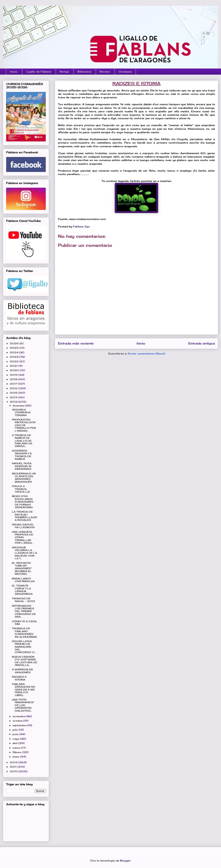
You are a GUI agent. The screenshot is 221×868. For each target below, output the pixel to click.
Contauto (125, 72)
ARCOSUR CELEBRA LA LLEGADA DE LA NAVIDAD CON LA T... (25, 553)
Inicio (141, 343)
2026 (15, 343)
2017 (14, 384)
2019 (14, 375)
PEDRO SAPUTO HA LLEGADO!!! (23, 526)
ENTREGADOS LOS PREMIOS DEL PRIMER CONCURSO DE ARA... (24, 611)
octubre (18, 721)
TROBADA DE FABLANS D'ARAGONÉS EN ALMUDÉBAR (24, 633)
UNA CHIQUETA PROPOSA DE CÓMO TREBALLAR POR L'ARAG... (22, 537)
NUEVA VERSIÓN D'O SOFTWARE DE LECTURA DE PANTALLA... (25, 661)
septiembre (20, 725)
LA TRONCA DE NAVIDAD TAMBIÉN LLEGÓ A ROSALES (25, 516)
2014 (14, 397)
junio (16, 734)
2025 (15, 348)
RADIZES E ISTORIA (19, 678)
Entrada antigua (202, 343)
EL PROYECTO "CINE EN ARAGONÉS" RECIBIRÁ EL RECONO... (22, 569)
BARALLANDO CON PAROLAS (23, 580)
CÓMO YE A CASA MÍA (24, 623)
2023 (15, 357)
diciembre (19, 406)
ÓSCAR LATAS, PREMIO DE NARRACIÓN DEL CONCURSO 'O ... (24, 647)
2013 (14, 402)
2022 (15, 361)
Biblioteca (84, 72)
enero (16, 757)
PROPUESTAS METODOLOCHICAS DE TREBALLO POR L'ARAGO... (24, 425)
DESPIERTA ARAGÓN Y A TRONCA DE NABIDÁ (22, 455)
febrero (17, 752)
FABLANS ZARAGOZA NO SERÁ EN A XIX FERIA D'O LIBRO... (24, 690)
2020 (15, 370)
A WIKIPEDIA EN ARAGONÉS (22, 671)
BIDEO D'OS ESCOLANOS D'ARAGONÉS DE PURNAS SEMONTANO (23, 502)
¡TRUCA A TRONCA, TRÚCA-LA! (21, 489)
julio (16, 730)
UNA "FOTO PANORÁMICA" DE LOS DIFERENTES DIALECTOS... (23, 705)
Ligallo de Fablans (39, 72)
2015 (14, 393)
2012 (14, 762)
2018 (14, 379)
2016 (14, 388)
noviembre (19, 716)
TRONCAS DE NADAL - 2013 (23, 600)
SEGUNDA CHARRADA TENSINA (21, 412)
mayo (16, 739)
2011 (14, 767)
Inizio (14, 72)
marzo (17, 748)
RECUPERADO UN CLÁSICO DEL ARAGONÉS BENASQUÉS (24, 478)
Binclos (105, 72)
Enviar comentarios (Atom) (146, 353)
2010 (14, 771)
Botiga (64, 72)
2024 (15, 352)
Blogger (125, 861)
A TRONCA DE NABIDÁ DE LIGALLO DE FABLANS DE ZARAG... (22, 441)
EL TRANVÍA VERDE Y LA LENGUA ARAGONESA (22, 590)
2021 (14, 366)
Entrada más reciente (76, 343)
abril (15, 743)
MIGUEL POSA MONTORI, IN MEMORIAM (22, 466)
